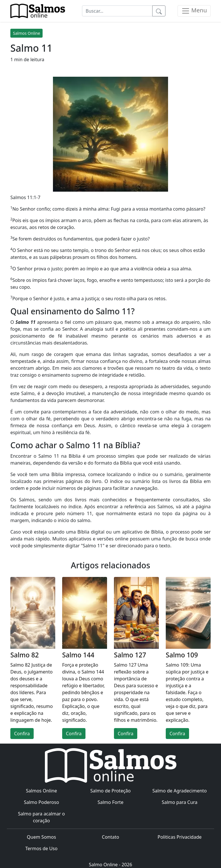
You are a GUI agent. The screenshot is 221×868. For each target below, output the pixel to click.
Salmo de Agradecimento (179, 791)
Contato (110, 837)
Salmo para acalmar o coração (41, 817)
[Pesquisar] (159, 11)
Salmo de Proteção (111, 791)
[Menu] (194, 11)
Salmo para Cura (180, 802)
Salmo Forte (110, 802)
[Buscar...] (117, 11)
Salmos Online (26, 33)
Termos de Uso (41, 848)
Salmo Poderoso (41, 802)
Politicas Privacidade (179, 837)
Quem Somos (41, 837)
